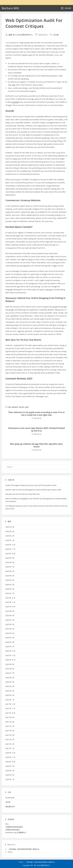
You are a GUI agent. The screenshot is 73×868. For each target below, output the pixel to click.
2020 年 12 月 (10, 753)
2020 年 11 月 (10, 757)
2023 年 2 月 (10, 642)
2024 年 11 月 (10, 549)
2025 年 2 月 (10, 536)
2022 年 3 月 (10, 691)
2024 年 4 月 (10, 580)
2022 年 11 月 (10, 655)
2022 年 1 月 (10, 700)
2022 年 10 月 (10, 660)
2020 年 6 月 (10, 771)
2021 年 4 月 (10, 739)
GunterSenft (10, 798)
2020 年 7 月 (10, 766)
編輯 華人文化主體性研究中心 (21, 35)
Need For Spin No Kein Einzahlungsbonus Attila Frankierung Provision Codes (33, 490)
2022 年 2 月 (10, 695)
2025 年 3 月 (10, 531)
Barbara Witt (10, 8)
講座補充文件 (10, 807)
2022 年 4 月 (10, 686)
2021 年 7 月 (10, 726)
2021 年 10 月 (10, 713)
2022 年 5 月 (10, 682)
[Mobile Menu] (66, 8)
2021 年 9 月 (10, 717)
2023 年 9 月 (10, 611)
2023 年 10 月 (10, 607)
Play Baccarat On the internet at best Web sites (23, 494)
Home (10, 852)
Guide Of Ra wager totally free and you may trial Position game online (31, 485)
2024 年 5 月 (10, 576)
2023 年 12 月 (10, 598)
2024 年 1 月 (10, 593)
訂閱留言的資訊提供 (13, 830)
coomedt (15, 102)
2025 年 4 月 (10, 527)
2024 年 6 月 (10, 571)
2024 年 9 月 (10, 558)
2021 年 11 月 (10, 708)
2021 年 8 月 (10, 722)
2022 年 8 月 (10, 669)
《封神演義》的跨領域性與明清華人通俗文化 (24, 849)
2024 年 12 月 (10, 545)
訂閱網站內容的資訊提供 (14, 827)
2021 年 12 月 (10, 704)
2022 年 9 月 (10, 664)
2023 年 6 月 (10, 624)
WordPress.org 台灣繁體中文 (16, 832)
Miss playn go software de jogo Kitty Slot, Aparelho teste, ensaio (37, 445)
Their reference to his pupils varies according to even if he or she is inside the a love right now (36, 414)
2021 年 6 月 (10, 731)
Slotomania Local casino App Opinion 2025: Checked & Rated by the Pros (36, 429)
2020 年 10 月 (10, 762)
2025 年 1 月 (10, 540)
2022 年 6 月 (10, 678)
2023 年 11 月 (10, 602)
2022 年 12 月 (10, 651)
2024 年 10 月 (10, 554)
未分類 (56, 35)
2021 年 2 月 (10, 744)
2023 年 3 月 (10, 638)
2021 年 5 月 (10, 735)
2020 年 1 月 (10, 779)
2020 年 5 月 (10, 775)
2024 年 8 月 (10, 562)
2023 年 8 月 (10, 615)
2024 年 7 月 (10, 567)
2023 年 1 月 (10, 647)
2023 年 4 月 (10, 633)
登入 (7, 824)
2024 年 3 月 (10, 585)
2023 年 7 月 (10, 620)
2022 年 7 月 (10, 673)
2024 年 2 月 (10, 589)
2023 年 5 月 (10, 629)
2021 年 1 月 (10, 748)
